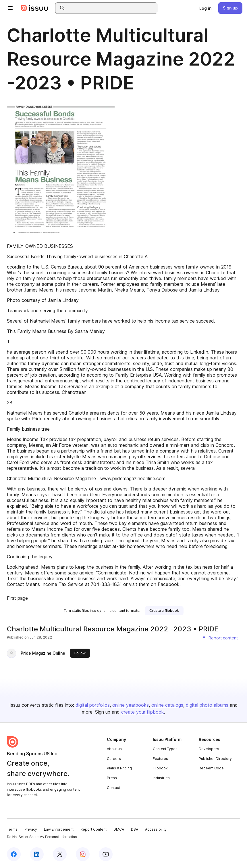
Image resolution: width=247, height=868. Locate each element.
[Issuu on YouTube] (106, 854)
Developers (209, 749)
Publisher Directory (215, 759)
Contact (113, 788)
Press (112, 778)
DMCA (119, 829)
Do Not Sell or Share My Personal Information (42, 837)
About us (114, 749)
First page (17, 598)
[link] (205, 8)
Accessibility (156, 829)
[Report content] (220, 638)
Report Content (93, 829)
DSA (135, 829)
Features (160, 759)
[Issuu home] (34, 8)
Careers (114, 759)
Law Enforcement (59, 829)
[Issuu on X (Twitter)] (60, 854)
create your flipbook (143, 712)
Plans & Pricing (119, 768)
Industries (161, 778)
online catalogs (167, 705)
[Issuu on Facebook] (14, 854)
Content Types (165, 749)
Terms (12, 829)
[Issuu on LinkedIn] (37, 854)
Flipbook (160, 768)
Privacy (31, 829)
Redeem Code (211, 768)
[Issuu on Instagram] (83, 854)
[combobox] (111, 8)
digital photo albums (207, 705)
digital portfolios (93, 705)
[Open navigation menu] (10, 8)
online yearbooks (131, 705)
